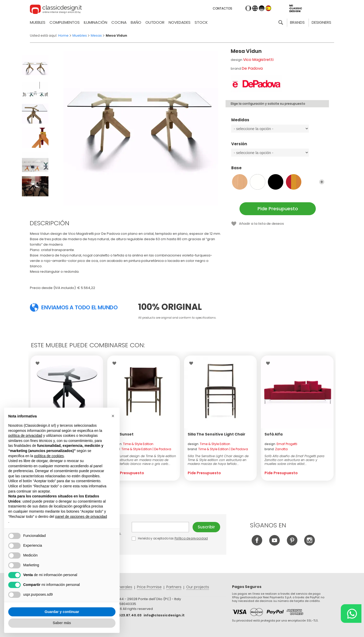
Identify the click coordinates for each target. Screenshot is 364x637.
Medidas (278, 122)
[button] (113, 416)
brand (141, 449)
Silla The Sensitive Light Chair (217, 434)
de (262, 8)
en (255, 8)
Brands (297, 22)
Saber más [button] (62, 623)
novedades (180, 22)
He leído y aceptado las (170, 538)
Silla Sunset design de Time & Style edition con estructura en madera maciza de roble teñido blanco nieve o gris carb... (143, 460)
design (132, 444)
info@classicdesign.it (164, 615)
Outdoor (155, 22)
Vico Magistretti (258, 59)
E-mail (160, 527)
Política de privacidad (191, 538)
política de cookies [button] (49, 456)
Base (278, 170)
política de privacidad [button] (25, 436)
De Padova (252, 68)
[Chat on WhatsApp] (351, 614)
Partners (174, 587)
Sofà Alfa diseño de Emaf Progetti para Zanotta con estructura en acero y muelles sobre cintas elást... (294, 460)
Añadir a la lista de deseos (261, 224)
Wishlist (39, 363)
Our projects (198, 587)
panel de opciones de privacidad (81, 517)
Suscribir (206, 527)
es (268, 8)
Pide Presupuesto (278, 209)
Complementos (65, 22)
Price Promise (149, 587)
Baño (136, 22)
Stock (201, 22)
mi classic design (296, 8)
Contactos (222, 8)
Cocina (119, 22)
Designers (321, 22)
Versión (278, 146)
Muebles (38, 22)
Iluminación (96, 22)
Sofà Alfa (274, 434)
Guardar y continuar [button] (62, 612)
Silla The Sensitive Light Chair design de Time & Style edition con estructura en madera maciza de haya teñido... (218, 460)
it (248, 8)
